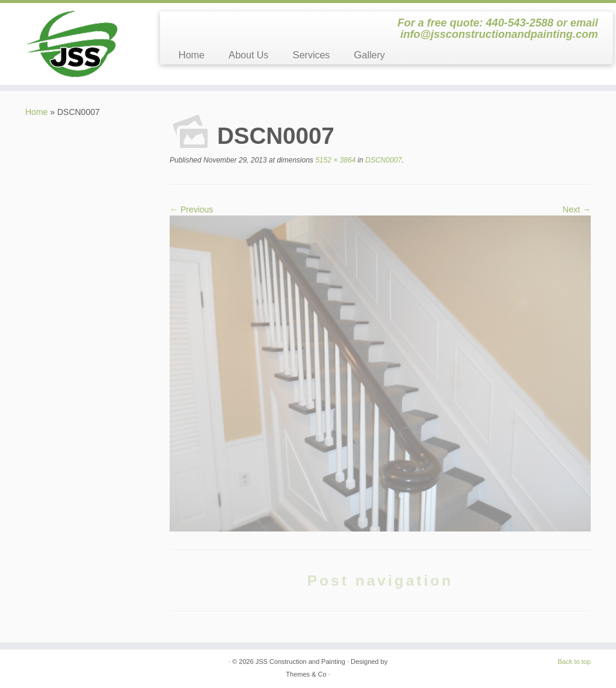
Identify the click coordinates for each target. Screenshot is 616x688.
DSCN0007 (383, 160)
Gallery (369, 55)
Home (191, 55)
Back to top (574, 662)
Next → (577, 209)
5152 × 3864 (334, 160)
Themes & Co (306, 674)
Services (311, 55)
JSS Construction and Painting (300, 662)
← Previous (191, 209)
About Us (248, 55)
